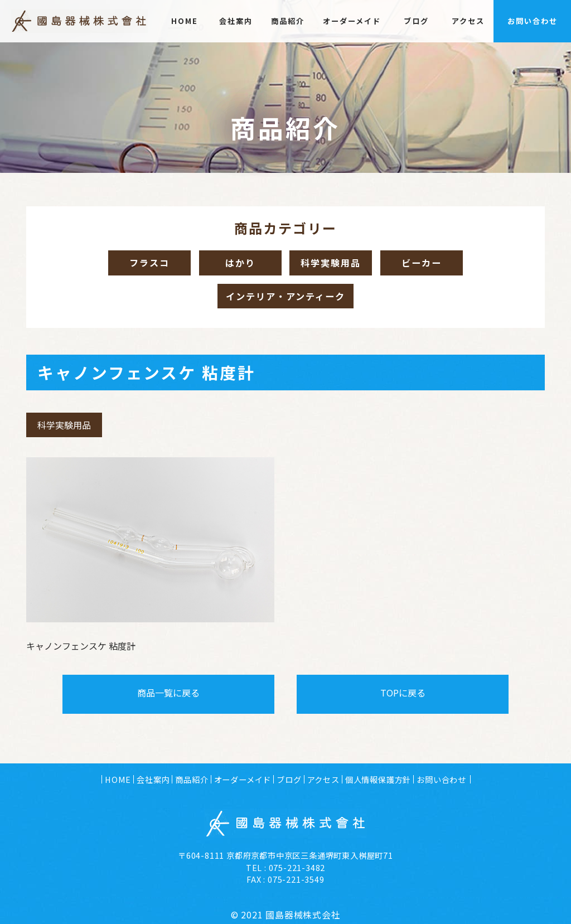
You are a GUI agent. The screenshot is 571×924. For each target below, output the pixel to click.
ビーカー (428, 264)
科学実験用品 (331, 264)
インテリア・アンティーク (285, 301)
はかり (234, 264)
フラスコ (143, 264)
